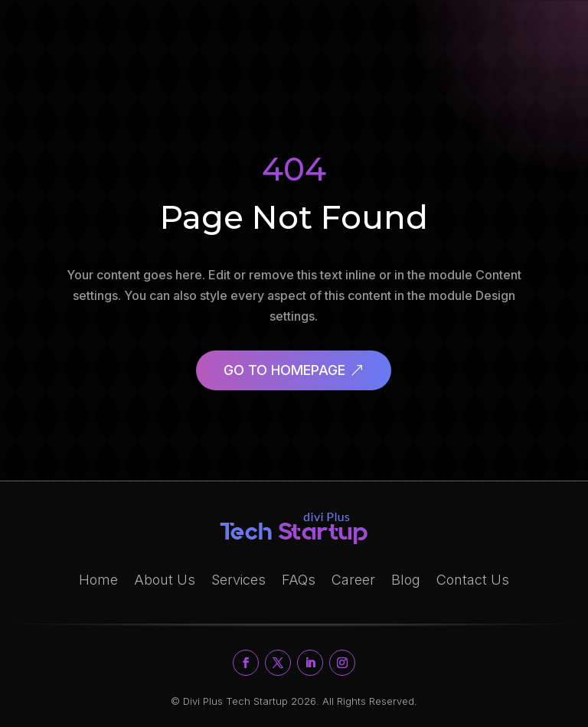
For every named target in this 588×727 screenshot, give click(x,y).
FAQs (299, 580)
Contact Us (473, 580)
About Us (165, 580)
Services (238, 580)
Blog (406, 580)
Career (353, 580)
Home (98, 580)
